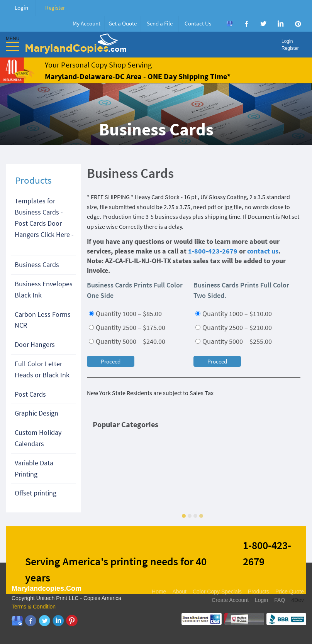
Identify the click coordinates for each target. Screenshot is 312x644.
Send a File (160, 23)
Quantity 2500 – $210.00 (234, 327)
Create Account (230, 600)
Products (259, 592)
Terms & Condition (34, 607)
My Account (86, 23)
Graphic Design (36, 413)
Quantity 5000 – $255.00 (234, 341)
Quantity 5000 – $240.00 (127, 341)
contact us (263, 251)
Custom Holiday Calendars (38, 438)
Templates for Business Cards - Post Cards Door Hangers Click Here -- (44, 223)
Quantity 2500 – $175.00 (127, 327)
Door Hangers (35, 344)
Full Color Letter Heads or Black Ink (42, 369)
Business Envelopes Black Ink (44, 289)
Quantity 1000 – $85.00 (125, 314)
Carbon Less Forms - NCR (45, 320)
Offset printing (36, 493)
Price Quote (290, 592)
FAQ (280, 600)
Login (21, 8)
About (179, 592)
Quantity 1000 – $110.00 (234, 314)
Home (159, 592)
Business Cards (37, 265)
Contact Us (198, 23)
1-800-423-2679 (213, 251)
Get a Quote (123, 23)
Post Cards (30, 394)
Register (55, 8)
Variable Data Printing (34, 468)
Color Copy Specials (217, 592)
